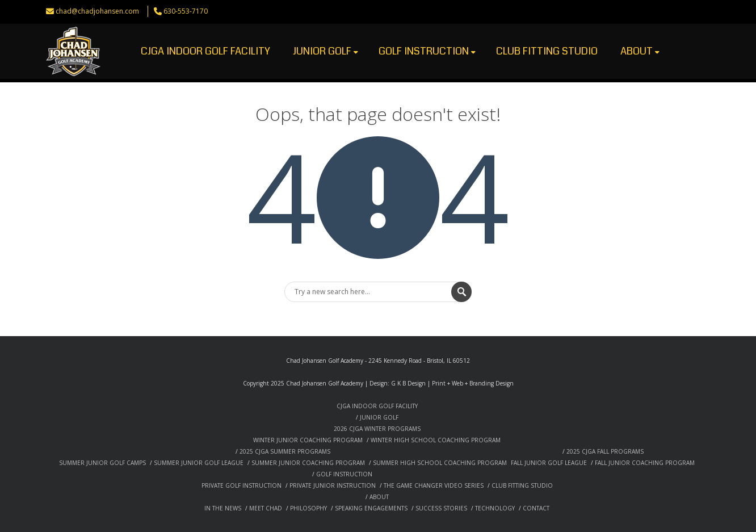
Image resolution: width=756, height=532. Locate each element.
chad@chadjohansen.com (97, 11)
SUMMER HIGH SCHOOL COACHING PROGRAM (440, 463)
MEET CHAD (266, 508)
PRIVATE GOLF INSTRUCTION (241, 485)
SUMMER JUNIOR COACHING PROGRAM (308, 463)
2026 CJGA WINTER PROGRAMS (377, 429)
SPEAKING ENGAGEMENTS (371, 508)
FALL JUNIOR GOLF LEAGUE (549, 463)
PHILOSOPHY (308, 508)
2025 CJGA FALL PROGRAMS (605, 451)
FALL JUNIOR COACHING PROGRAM (645, 463)
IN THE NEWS (223, 508)
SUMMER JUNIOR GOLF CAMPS (102, 463)
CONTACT (536, 508)
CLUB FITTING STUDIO (547, 51)
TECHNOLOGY (495, 508)
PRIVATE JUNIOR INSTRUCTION (333, 485)
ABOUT (640, 51)
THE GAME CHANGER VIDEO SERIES (434, 485)
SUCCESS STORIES (441, 508)
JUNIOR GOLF (325, 51)
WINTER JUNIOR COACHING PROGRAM (308, 440)
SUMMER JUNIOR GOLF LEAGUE (199, 463)
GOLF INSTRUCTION (427, 51)
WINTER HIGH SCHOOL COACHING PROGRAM (436, 440)
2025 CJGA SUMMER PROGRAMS (285, 451)
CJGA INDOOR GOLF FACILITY (205, 51)
